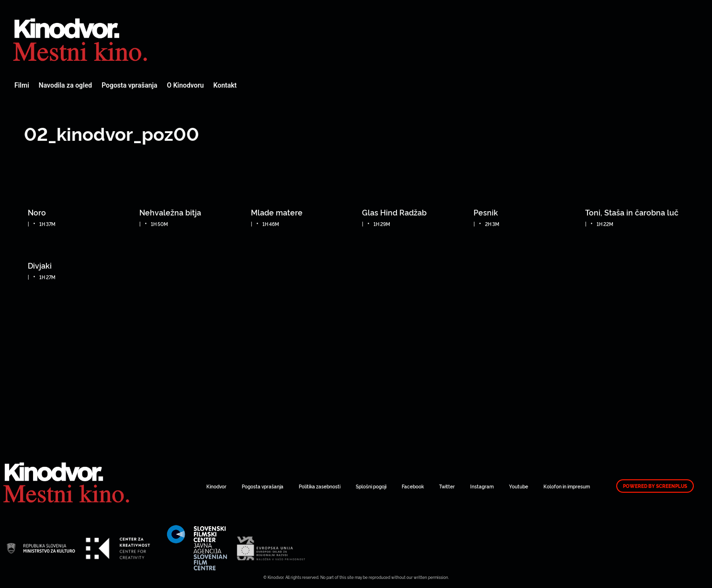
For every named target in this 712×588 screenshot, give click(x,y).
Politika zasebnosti (320, 486)
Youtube (519, 486)
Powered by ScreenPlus (655, 486)
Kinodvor (216, 486)
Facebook (413, 486)
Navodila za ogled (65, 85)
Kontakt (225, 85)
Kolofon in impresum (567, 486)
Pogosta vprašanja (129, 85)
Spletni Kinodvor (81, 38)
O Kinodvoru (186, 85)
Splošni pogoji (371, 486)
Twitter (447, 486)
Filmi (22, 85)
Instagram (482, 486)
